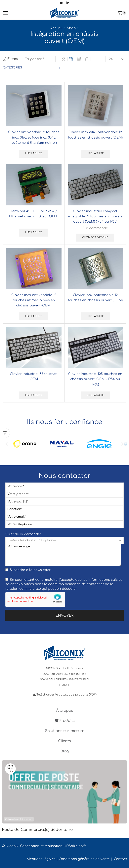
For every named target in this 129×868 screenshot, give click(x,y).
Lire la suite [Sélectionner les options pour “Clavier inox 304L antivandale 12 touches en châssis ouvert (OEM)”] (95, 153)
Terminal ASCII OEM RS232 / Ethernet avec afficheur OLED (34, 214)
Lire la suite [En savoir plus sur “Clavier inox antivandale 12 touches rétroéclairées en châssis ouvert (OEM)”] (34, 316)
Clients (64, 741)
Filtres (10, 59)
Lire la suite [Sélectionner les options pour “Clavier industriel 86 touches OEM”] (34, 395)
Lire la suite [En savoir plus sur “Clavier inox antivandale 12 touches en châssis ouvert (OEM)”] (95, 316)
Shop (71, 28)
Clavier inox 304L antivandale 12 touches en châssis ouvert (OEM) (95, 135)
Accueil (57, 28)
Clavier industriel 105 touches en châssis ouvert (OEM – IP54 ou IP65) (95, 379)
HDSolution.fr (75, 846)
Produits (64, 721)
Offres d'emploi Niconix (19, 819)
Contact (120, 859)
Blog (65, 751)
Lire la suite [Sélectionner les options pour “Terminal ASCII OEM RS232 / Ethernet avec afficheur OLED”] (34, 232)
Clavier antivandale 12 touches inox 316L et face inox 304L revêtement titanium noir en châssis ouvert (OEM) (34, 140)
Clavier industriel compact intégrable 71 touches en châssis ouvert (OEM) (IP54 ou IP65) (95, 216)
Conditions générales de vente (84, 859)
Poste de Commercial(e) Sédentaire (37, 830)
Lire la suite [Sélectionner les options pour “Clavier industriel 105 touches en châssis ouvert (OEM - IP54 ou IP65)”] (95, 395)
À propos (65, 710)
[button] (6, 444)
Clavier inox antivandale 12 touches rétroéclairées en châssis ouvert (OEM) (34, 300)
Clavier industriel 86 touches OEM (34, 377)
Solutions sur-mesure (65, 731)
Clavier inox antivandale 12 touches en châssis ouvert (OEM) (95, 298)
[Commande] (39, 59)
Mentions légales (41, 859)
